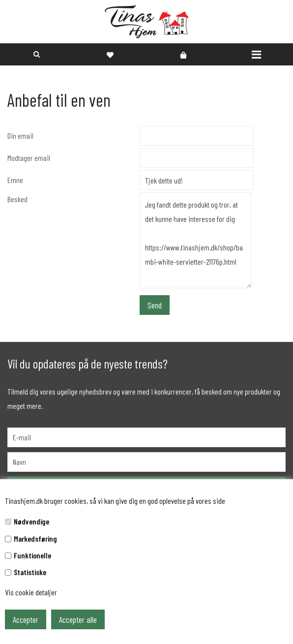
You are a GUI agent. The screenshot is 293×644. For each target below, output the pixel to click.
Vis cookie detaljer (31, 592)
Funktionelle (32, 555)
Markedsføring (35, 538)
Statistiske (30, 572)
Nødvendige (31, 521)
